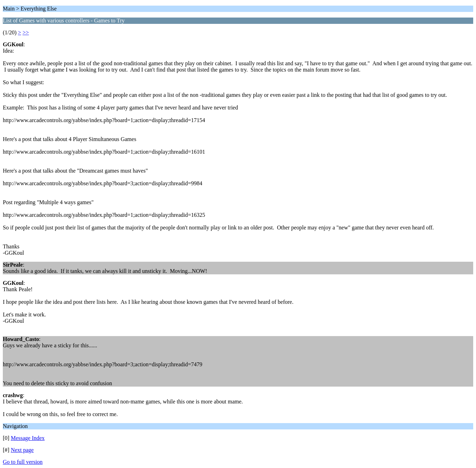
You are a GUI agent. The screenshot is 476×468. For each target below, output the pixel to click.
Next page (22, 450)
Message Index (28, 438)
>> (26, 32)
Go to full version (23, 462)
